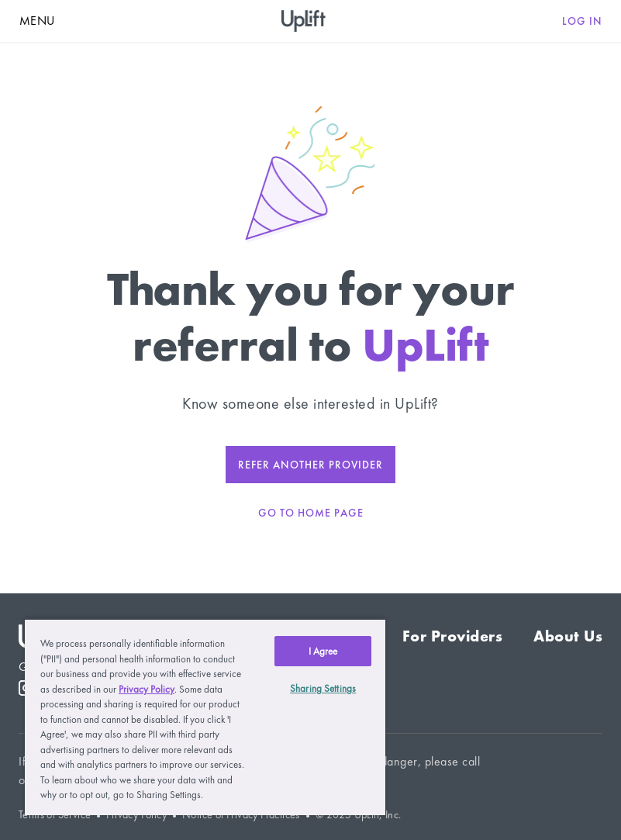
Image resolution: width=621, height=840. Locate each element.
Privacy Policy (147, 689)
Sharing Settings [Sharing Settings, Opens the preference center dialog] (323, 688)
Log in (582, 21)
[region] (205, 717)
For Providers (453, 636)
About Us (568, 636)
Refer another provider (310, 465)
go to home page (311, 513)
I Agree (323, 651)
